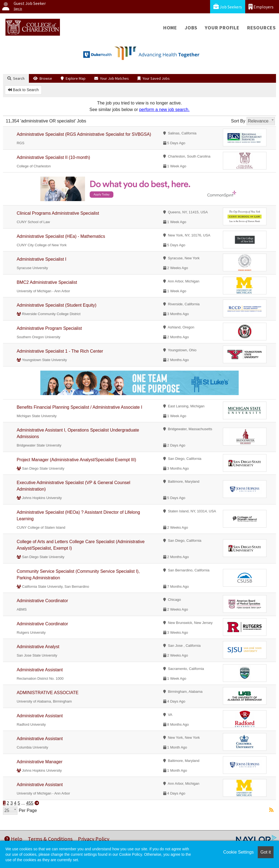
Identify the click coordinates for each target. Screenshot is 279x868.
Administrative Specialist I (41, 259)
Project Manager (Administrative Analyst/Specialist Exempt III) (76, 460)
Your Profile (222, 28)
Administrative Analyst (38, 647)
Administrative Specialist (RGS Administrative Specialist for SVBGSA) (84, 134)
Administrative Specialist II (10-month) (53, 157)
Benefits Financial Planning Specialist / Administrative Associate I (79, 407)
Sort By (238, 121)
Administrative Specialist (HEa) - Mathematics (61, 236)
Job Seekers (228, 7)
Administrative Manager (40, 762)
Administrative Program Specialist (49, 328)
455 (30, 803)
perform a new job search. (164, 110)
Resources (261, 28)
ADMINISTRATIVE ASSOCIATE (48, 693)
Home (170, 28)
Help (13, 839)
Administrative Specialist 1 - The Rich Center (60, 351)
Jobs (191, 28)
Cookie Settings (238, 852)
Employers (261, 7)
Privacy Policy (94, 839)
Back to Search (23, 90)
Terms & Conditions (50, 839)
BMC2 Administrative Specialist (47, 282)
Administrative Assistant (40, 670)
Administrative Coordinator (42, 601)
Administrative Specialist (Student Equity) (57, 305)
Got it (266, 852)
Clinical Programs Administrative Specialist (58, 213)
